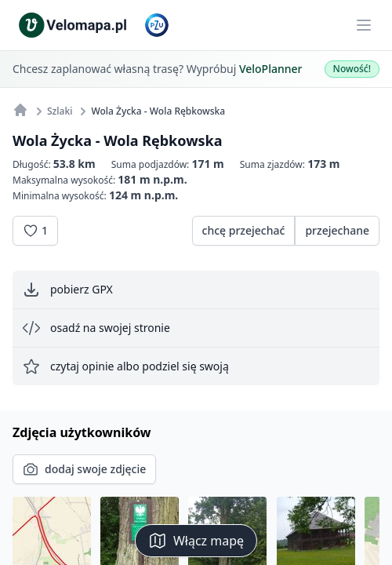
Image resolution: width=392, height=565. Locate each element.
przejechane (337, 230)
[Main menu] (364, 25)
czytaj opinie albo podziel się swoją (125, 366)
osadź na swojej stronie (96, 328)
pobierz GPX (67, 290)
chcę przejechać (244, 230)
